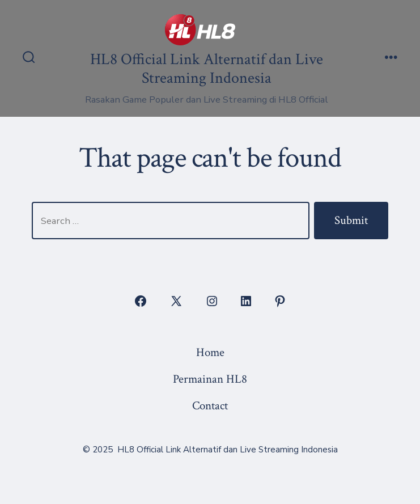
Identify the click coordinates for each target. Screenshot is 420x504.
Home (210, 352)
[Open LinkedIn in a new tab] (246, 301)
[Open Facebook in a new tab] (141, 301)
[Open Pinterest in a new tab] (280, 301)
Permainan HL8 (210, 379)
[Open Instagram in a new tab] (212, 301)
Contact (210, 406)
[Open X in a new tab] (176, 301)
